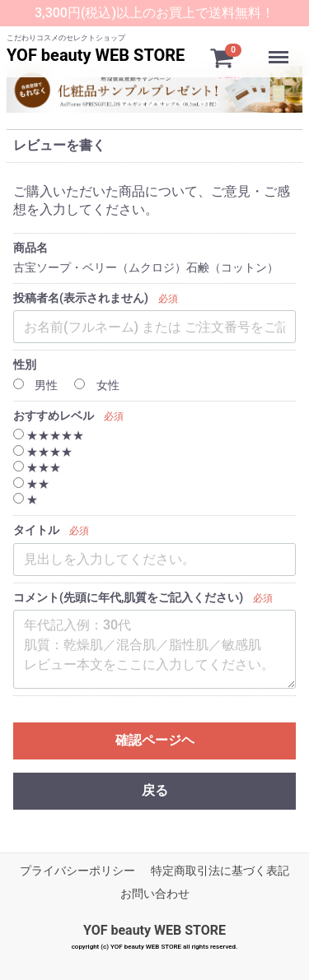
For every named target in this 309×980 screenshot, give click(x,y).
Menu (280, 49)
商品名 (30, 248)
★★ (31, 484)
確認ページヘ (155, 740)
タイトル (36, 530)
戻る (155, 790)
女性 (96, 385)
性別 (25, 365)
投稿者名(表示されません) (81, 298)
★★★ (37, 467)
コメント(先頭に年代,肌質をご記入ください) (128, 597)
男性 (35, 385)
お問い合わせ (155, 894)
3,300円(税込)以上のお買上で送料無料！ (154, 13)
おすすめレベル (54, 416)
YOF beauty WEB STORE (96, 55)
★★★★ (43, 452)
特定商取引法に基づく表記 (220, 871)
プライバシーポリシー (77, 871)
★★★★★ (49, 435)
